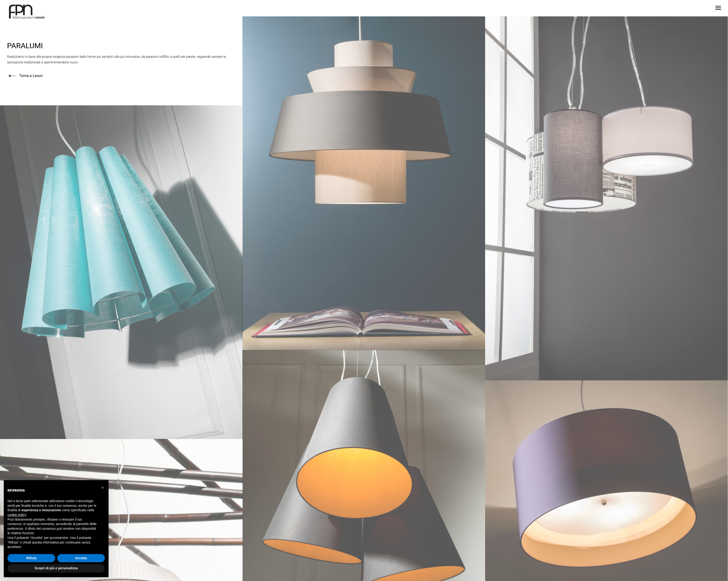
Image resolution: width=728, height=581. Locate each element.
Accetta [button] (81, 558)
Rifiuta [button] (31, 558)
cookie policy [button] (17, 515)
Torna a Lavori (25, 75)
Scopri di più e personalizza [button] (56, 568)
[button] (102, 488)
